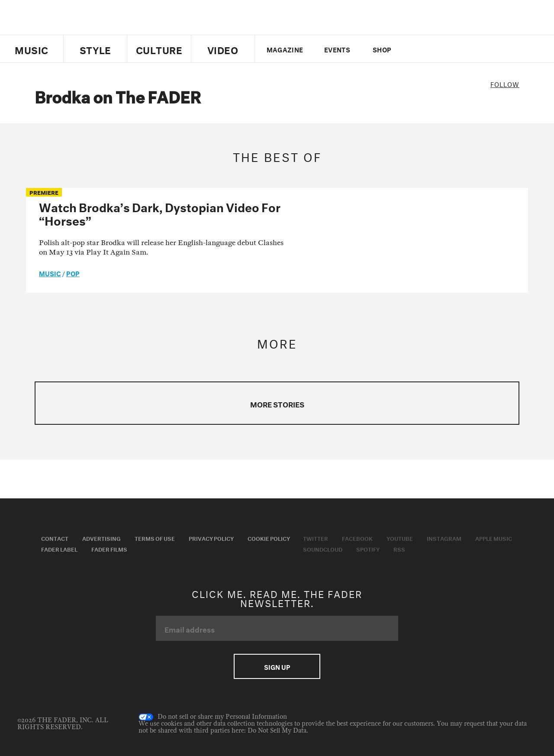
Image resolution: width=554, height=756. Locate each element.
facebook (432, 49)
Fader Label (59, 549)
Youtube (400, 538)
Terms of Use (155, 538)
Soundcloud (323, 549)
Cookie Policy (269, 538)
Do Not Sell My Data (277, 731)
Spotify (368, 549)
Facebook (357, 538)
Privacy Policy (211, 538)
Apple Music (494, 538)
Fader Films (109, 549)
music (50, 273)
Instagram (444, 538)
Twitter (417, 49)
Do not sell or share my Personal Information (213, 717)
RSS (399, 549)
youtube (447, 49)
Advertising (101, 538)
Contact (55, 538)
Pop (73, 273)
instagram (462, 49)
